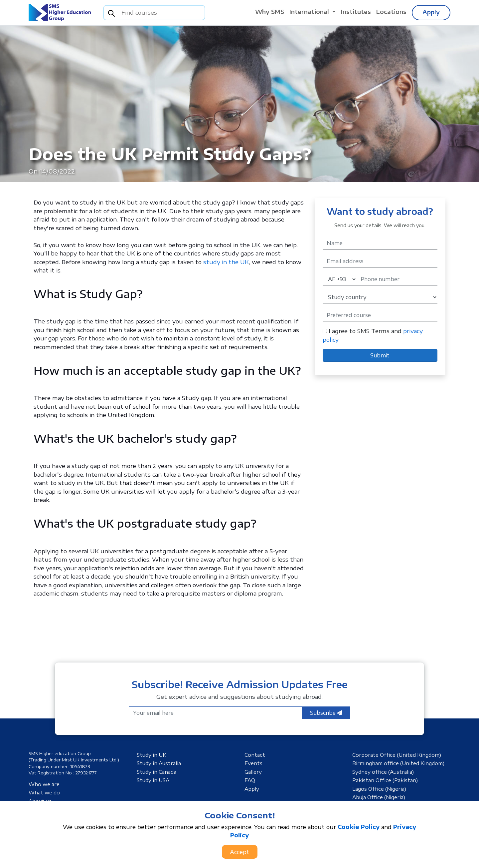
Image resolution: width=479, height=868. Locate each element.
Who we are (44, 784)
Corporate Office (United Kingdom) (397, 755)
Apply (431, 12)
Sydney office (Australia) (383, 772)
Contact (255, 755)
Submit (380, 355)
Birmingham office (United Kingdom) (398, 763)
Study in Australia (159, 763)
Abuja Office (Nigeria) (379, 797)
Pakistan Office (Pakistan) (385, 780)
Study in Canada (157, 772)
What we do (44, 792)
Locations (391, 12)
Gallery (253, 772)
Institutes (356, 12)
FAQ (250, 780)
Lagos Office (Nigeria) (379, 789)
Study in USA (153, 780)
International (310, 12)
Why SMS (270, 12)
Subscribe (326, 713)
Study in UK (152, 755)
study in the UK (226, 262)
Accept (240, 852)
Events (253, 763)
